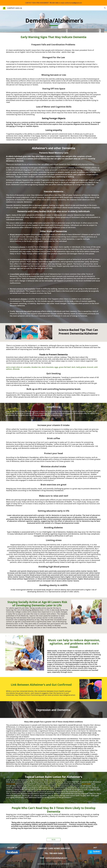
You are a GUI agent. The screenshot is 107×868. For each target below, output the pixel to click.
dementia (44, 345)
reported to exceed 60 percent (70, 725)
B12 (19, 395)
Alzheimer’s (11, 505)
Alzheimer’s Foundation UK (71, 474)
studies (94, 474)
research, (64, 614)
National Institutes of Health (60, 502)
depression (62, 739)
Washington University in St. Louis (65, 94)
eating (12, 126)
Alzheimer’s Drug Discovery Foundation (48, 490)
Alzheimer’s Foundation (29, 457)
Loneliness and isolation (16, 739)
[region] (53, 3)
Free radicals (51, 383)
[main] (53, 21)
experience (10, 784)
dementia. (74, 739)
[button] (105, 8)
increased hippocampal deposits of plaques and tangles (67, 754)
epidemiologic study (89, 733)
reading (96, 814)
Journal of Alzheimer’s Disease (40, 444)
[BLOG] (53, 840)
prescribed (86, 784)
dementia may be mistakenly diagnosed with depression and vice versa (35, 764)
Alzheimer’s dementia (52, 377)
